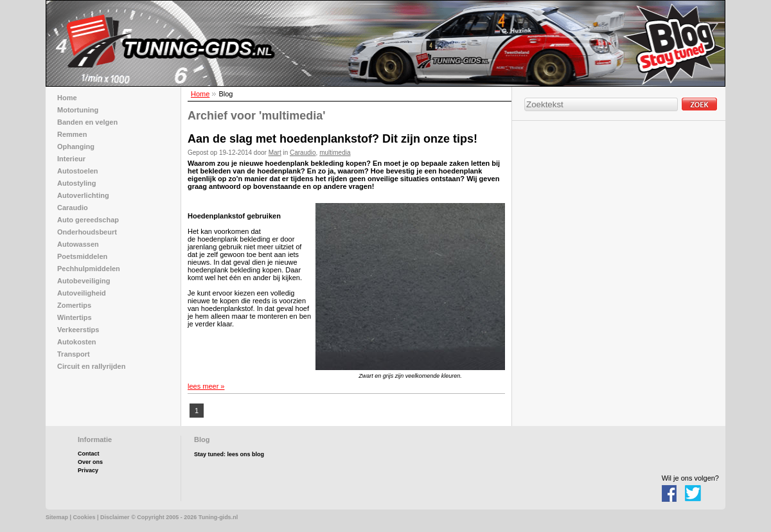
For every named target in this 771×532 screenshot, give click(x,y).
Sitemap (57, 517)
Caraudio (303, 153)
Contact (89, 454)
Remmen (72, 134)
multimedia (335, 153)
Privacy (88, 470)
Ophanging (76, 146)
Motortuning (78, 110)
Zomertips (74, 305)
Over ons (90, 462)
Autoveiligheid (82, 293)
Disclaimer (115, 517)
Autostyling (77, 183)
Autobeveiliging (84, 281)
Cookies (84, 517)
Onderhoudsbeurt (87, 232)
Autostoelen (78, 171)
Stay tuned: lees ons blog (229, 454)
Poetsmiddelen (82, 256)
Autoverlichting (83, 195)
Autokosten (77, 342)
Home (200, 94)
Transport (74, 354)
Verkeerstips (78, 330)
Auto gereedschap (88, 220)
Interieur (71, 159)
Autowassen (78, 244)
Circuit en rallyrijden (91, 366)
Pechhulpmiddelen (89, 269)
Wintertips (75, 317)
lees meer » (206, 386)
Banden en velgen (87, 122)
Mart (275, 153)
